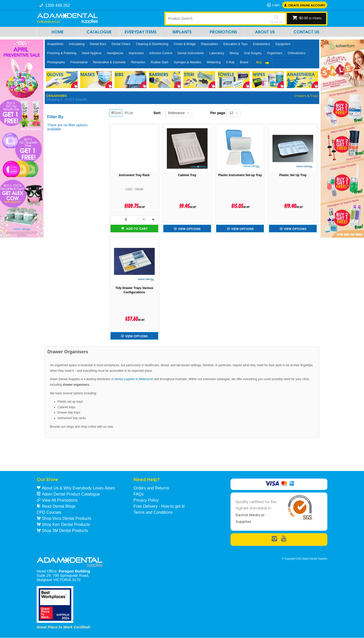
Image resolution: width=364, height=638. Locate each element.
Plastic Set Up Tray (293, 175)
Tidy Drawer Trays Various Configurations (134, 290)
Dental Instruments (191, 53)
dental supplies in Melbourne (134, 379)
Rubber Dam (160, 62)
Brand (244, 62)
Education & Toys (236, 44)
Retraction (138, 62)
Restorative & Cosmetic (109, 62)
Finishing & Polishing (62, 53)
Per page (218, 113)
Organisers (275, 53)
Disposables (210, 44)
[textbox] (216, 18)
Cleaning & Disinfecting (152, 44)
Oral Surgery (253, 53)
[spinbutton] (125, 219)
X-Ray (230, 62)
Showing (67, 99)
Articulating (77, 44)
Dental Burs (98, 44)
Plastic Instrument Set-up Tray (240, 175)
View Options (189, 229)
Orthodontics (297, 53)
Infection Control (161, 53)
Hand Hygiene (92, 53)
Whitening (213, 62)
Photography (56, 62)
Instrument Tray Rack (134, 175)
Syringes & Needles (187, 62)
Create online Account (307, 5)
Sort (157, 113)
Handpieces (115, 53)
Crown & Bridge (185, 44)
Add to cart (136, 228)
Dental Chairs (121, 44)
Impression (136, 53)
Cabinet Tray (187, 175)
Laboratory (217, 53)
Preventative (79, 62)
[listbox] (178, 113)
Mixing (234, 53)
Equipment (283, 44)
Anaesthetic (55, 44)
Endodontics (261, 44)
